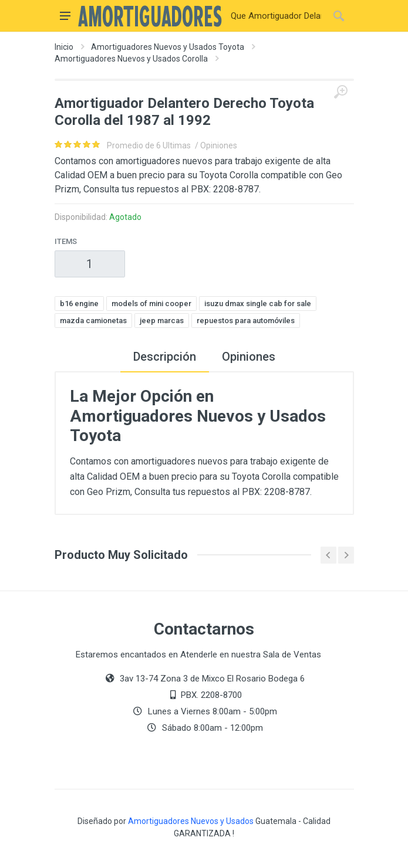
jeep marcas (162, 321)
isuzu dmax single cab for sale (258, 304)
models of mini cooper (151, 304)
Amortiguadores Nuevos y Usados (191, 821)
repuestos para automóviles (246, 321)
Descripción (165, 357)
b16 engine (79, 304)
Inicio (64, 47)
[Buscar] (276, 16)
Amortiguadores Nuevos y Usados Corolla (131, 59)
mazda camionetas (93, 321)
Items (66, 241)
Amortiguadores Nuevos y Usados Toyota (168, 47)
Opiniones (249, 357)
